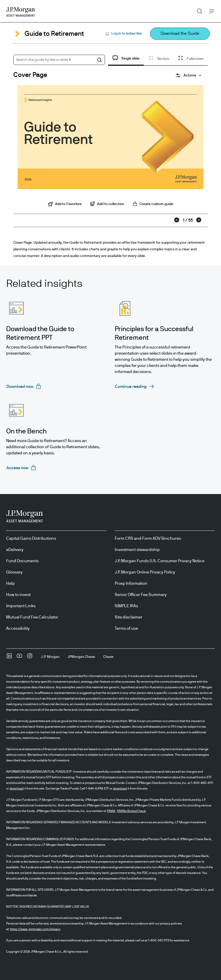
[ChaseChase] (108, 657)
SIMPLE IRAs (126, 606)
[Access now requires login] (22, 468)
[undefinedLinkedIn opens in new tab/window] (9, 658)
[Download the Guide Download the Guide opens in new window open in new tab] (180, 34)
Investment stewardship (137, 550)
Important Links (21, 606)
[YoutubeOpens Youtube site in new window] (19, 658)
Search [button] (198, 10)
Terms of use (126, 628)
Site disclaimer (129, 617)
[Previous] (177, 220)
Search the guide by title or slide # (43, 60)
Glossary (14, 572)
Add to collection (107, 204)
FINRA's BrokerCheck (131, 811)
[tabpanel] (110, 140)
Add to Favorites (65, 204)
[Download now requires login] (24, 387)
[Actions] (188, 75)
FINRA (111, 811)
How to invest (18, 595)
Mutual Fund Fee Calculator (32, 617)
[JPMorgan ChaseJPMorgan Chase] (81, 657)
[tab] (126, 59)
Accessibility (18, 628)
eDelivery (15, 550)
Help (10, 583)
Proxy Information (131, 583)
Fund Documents (22, 561)
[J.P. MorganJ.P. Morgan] (50, 657)
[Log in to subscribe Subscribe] (124, 34)
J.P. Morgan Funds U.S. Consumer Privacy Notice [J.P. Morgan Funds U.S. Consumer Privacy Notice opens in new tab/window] (160, 561)
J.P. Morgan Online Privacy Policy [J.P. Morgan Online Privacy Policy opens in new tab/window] (145, 572)
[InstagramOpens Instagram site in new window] (30, 658)
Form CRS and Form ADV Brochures (148, 538)
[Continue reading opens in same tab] (135, 387)
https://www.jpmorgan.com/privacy (35, 929)
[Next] (199, 220)
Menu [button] (210, 11)
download (17, 788)
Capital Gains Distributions (31, 538)
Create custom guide (153, 204)
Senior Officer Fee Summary (141, 595)
